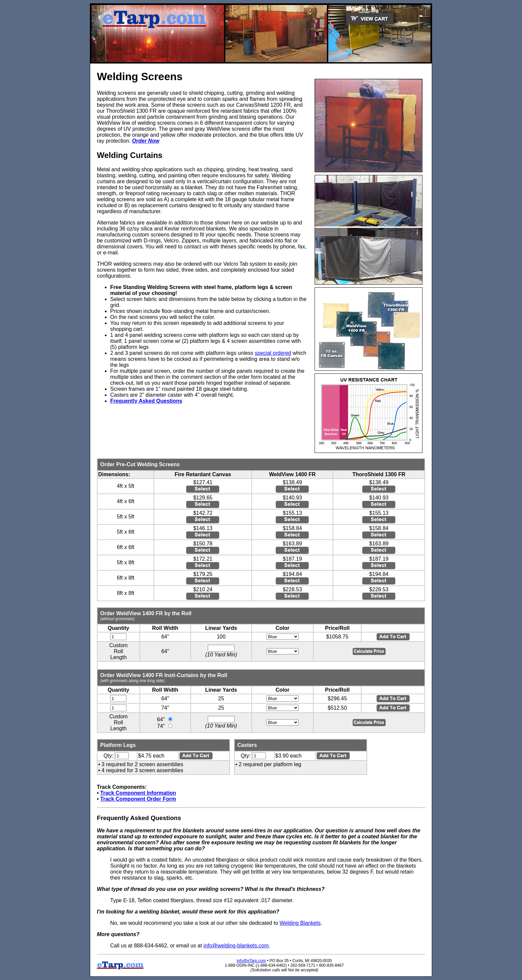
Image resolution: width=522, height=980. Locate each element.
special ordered (273, 353)
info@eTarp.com (251, 961)
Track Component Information (138, 793)
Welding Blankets (300, 923)
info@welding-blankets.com (236, 946)
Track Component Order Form (138, 799)
